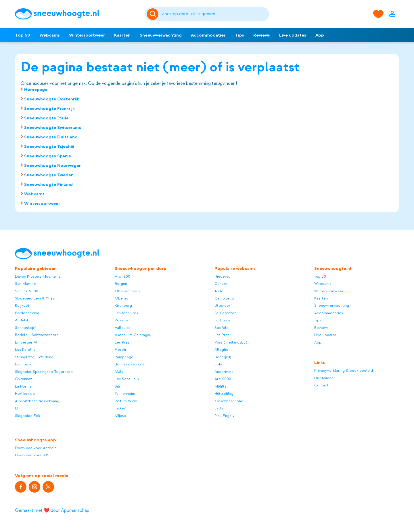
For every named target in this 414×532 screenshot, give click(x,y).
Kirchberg (123, 305)
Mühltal (221, 386)
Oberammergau (129, 291)
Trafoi (219, 291)
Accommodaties (208, 35)
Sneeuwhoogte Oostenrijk (52, 99)
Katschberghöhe (229, 401)
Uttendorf (223, 305)
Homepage (36, 89)
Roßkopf (22, 305)
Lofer (219, 364)
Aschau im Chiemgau (133, 335)
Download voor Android (36, 448)
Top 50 (23, 35)
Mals (119, 372)
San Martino (25, 284)
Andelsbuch (25, 320)
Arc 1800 (122, 276)
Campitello (224, 298)
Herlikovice (25, 393)
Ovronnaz (23, 379)
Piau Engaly (225, 416)
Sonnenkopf (25, 328)
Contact (321, 385)
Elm (18, 408)
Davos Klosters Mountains (38, 276)
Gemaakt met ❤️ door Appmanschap (52, 510)
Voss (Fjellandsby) (231, 342)
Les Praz (122, 342)
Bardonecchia (27, 313)
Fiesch (120, 349)
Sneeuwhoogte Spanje (48, 156)
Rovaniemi (124, 320)
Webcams (50, 35)
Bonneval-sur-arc (130, 364)
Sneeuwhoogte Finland (48, 184)
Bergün (121, 284)
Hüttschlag (224, 393)
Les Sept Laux (127, 379)
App (320, 35)
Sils (118, 386)
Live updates (293, 35)
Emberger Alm (28, 342)
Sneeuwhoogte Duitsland (51, 137)
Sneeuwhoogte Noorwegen (53, 165)
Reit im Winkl (126, 401)
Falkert (121, 408)
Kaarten (122, 35)
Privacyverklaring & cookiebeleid (344, 370)
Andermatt (224, 372)
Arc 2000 (223, 379)
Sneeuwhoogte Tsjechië (49, 146)
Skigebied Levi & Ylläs (35, 298)
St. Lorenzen (225, 313)
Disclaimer (324, 378)
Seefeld (222, 328)
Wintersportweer (87, 35)
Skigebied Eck (28, 416)
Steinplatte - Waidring (34, 357)
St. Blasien (224, 320)
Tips (239, 35)
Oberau (121, 298)
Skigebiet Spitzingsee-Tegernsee (44, 372)
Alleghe (221, 349)
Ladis (219, 408)
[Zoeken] (214, 14)
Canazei (221, 284)
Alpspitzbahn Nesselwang (37, 401)
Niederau (222, 276)
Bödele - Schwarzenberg (37, 335)
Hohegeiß (223, 357)
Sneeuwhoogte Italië (46, 118)
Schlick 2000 (27, 291)
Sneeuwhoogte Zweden (49, 175)
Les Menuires (126, 313)
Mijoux (120, 416)
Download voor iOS (32, 455)
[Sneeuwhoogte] (77, 14)
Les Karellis (25, 349)
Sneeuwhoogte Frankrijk (49, 108)
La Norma (23, 386)
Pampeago (124, 357)
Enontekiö (24, 364)
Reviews (262, 35)
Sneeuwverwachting (161, 35)
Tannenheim (125, 393)
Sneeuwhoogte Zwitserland (53, 127)
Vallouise (123, 328)
